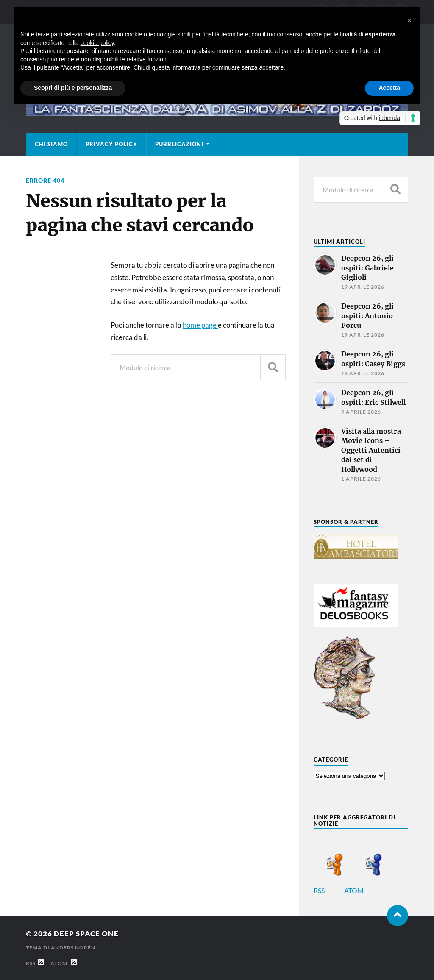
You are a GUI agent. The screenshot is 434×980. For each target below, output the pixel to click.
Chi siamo (51, 144)
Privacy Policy (111, 144)
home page (200, 325)
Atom (64, 963)
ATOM (363, 890)
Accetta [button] (389, 88)
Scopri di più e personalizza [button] (73, 88)
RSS (328, 890)
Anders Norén (73, 948)
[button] (409, 20)
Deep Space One (86, 934)
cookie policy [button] (97, 43)
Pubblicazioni (179, 144)
